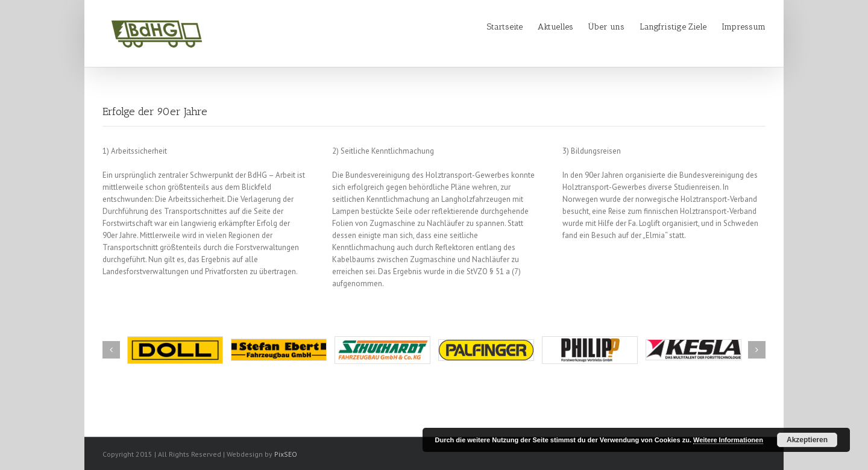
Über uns (606, 27)
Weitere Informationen (728, 440)
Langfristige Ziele (673, 27)
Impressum (744, 27)
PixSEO (286, 454)
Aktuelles (555, 27)
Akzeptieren (807, 440)
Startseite (505, 27)
